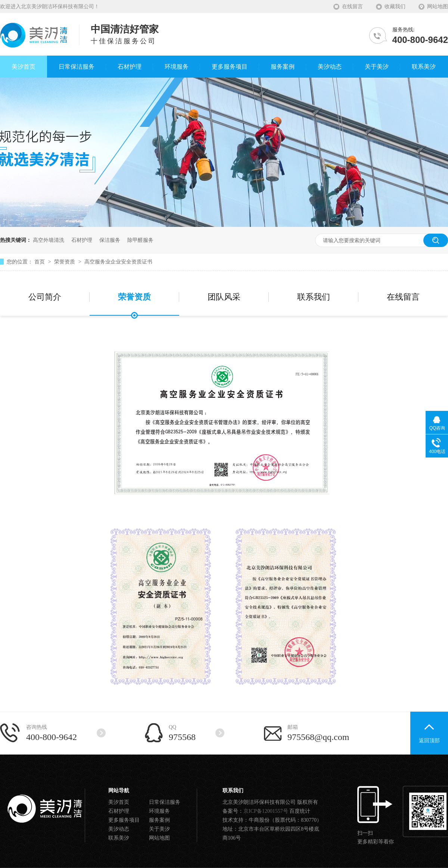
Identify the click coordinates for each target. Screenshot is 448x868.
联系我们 (314, 297)
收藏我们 (395, 7)
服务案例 (159, 820)
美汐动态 (119, 829)
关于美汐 (159, 829)
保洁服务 (110, 240)
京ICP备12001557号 (266, 811)
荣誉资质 (65, 262)
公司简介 (45, 297)
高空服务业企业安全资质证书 (118, 262)
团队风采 (224, 297)
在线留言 (352, 7)
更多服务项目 (124, 820)
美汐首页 (119, 802)
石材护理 (82, 240)
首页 (40, 262)
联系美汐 (119, 838)
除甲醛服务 (140, 240)
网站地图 (438, 7)
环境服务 (159, 811)
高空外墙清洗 (49, 240)
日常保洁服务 (165, 802)
